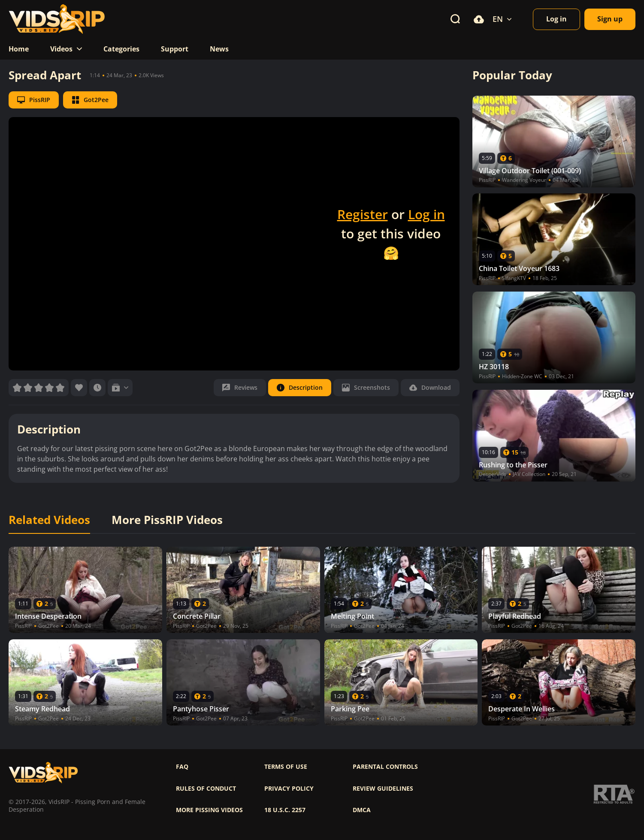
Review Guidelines (383, 789)
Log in (426, 214)
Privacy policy (289, 789)
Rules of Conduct (206, 789)
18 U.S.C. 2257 (285, 810)
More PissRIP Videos (167, 520)
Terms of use (286, 767)
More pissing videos (209, 810)
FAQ (182, 767)
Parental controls (385, 767)
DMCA (362, 810)
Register (363, 214)
